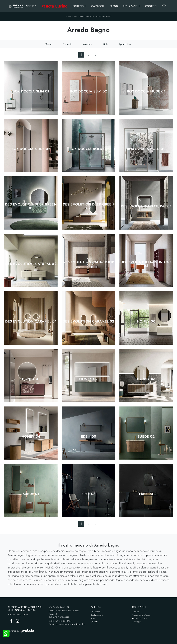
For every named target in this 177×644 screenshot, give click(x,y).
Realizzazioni (132, 6)
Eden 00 (89, 437)
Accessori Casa (139, 618)
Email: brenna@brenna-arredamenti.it (67, 624)
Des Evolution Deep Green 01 (31, 206)
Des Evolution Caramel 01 (31, 321)
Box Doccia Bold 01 (88, 149)
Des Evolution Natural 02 (31, 264)
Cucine (136, 612)
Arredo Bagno (104, 16)
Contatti (151, 6)
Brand (114, 6)
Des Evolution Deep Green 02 (89, 206)
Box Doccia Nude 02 (31, 149)
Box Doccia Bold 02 (146, 149)
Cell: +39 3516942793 (60, 621)
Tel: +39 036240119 (59, 617)
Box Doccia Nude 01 (146, 91)
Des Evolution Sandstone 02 (146, 264)
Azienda (31, 6)
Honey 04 (31, 437)
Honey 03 (146, 379)
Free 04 (146, 494)
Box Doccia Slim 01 (31, 91)
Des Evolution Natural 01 (146, 206)
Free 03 (89, 494)
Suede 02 (146, 437)
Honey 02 (88, 379)
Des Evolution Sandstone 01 (88, 264)
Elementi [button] (67, 44)
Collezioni (79, 6)
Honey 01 (31, 379)
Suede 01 (31, 494)
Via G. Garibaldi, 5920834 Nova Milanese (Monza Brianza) (64, 611)
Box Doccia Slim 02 (88, 91)
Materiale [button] (87, 44)
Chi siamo (95, 612)
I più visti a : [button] (126, 44)
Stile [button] (106, 44)
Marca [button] (48, 44)
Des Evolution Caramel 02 (88, 321)
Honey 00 (146, 321)
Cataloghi (98, 6)
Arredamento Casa (84, 16)
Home (69, 16)
